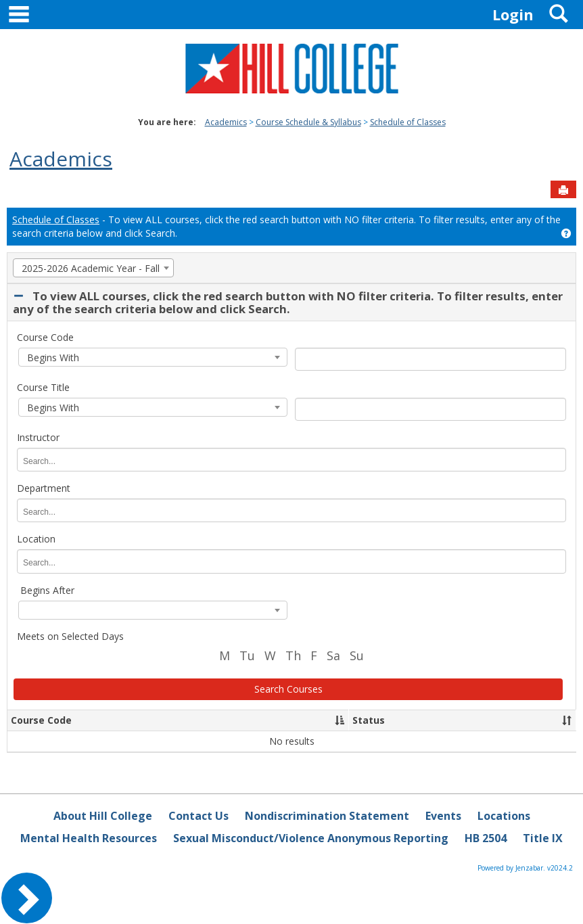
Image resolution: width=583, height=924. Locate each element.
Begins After (47, 590)
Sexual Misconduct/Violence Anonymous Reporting (311, 838)
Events (443, 816)
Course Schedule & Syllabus (308, 122)
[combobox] (93, 268)
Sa (333, 655)
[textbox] (153, 611)
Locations (504, 816)
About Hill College (103, 816)
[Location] (74, 563)
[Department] (74, 512)
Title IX (543, 838)
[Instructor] (74, 462)
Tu (247, 655)
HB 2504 (486, 838)
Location (36, 539)
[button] (340, 720)
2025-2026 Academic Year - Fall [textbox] (89, 268)
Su (357, 655)
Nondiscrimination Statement (327, 816)
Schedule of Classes (408, 122)
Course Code (45, 337)
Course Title (43, 387)
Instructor (38, 437)
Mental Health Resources (89, 838)
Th (293, 655)
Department (44, 488)
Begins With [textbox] (52, 357)
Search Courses (288, 689)
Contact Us (199, 816)
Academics (226, 122)
